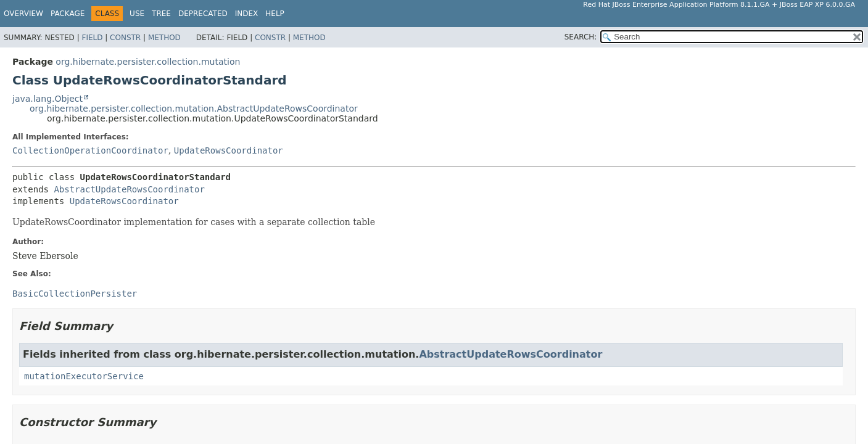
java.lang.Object (48, 99)
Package (68, 14)
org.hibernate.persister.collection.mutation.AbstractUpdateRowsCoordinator (194, 109)
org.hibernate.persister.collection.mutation (148, 62)
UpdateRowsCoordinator (229, 150)
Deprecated (203, 14)
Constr (125, 38)
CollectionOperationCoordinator (90, 150)
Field (92, 38)
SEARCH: (581, 37)
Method (164, 38)
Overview (23, 14)
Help (275, 14)
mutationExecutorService (84, 376)
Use (137, 14)
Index (247, 14)
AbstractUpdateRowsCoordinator (129, 189)
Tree (161, 14)
